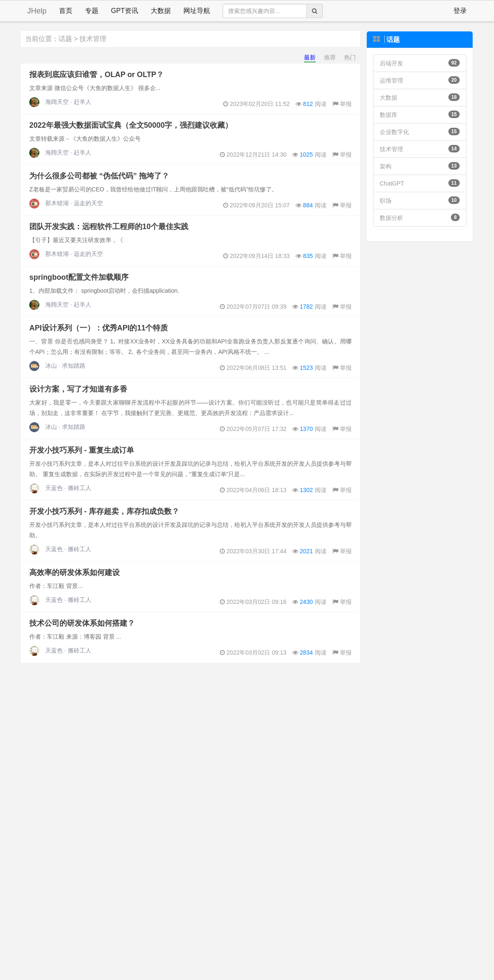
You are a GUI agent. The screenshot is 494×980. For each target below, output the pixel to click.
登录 (460, 11)
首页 (66, 11)
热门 (350, 57)
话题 (65, 39)
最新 (310, 57)
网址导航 (197, 11)
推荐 (330, 57)
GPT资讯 (125, 11)
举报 (342, 104)
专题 (92, 11)
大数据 (161, 11)
